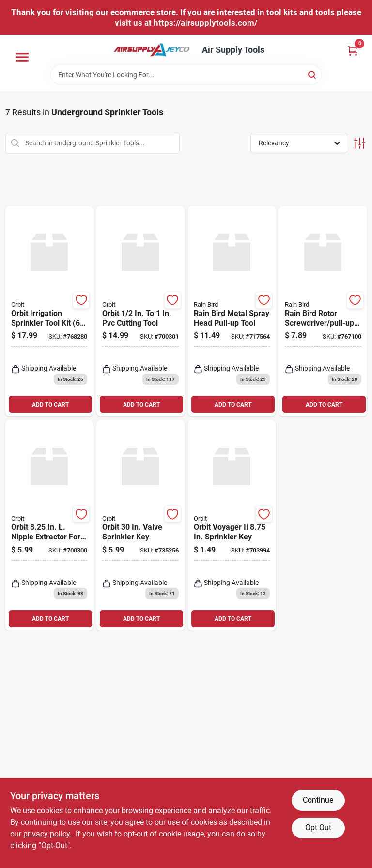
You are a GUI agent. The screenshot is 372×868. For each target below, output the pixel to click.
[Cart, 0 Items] (353, 51)
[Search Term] (186, 75)
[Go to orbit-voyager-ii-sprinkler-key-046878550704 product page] (232, 525)
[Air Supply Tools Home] (152, 50)
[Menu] (22, 57)
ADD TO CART (50, 405)
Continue (318, 800)
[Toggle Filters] (360, 143)
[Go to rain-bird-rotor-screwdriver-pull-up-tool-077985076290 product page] (323, 311)
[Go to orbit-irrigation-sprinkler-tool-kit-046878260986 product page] (49, 311)
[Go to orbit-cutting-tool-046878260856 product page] (140, 311)
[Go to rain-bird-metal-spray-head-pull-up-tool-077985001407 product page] (232, 311)
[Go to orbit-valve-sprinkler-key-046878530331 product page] (140, 525)
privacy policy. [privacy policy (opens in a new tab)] (47, 834)
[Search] (313, 74)
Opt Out (318, 828)
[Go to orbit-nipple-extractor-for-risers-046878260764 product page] (49, 525)
